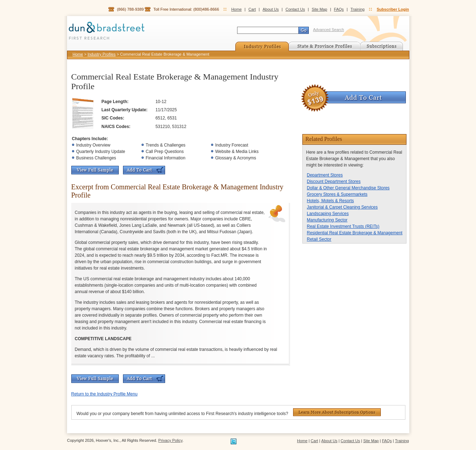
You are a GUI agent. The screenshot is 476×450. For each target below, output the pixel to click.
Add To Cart (144, 170)
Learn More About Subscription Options (337, 412)
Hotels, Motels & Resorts (331, 201)
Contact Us (295, 9)
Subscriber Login (393, 9)
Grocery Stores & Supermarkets (337, 194)
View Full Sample (95, 170)
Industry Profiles (101, 54)
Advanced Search (329, 30)
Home (236, 9)
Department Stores (325, 175)
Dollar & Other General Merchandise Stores (348, 188)
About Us (271, 9)
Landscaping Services (328, 214)
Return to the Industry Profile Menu (104, 394)
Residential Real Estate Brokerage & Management (355, 233)
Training (357, 9)
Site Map (319, 9)
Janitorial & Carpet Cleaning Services (342, 207)
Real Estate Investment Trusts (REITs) (343, 226)
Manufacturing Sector (327, 220)
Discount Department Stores (334, 181)
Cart (252, 9)
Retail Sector (319, 239)
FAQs (339, 9)
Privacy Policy (170, 440)
